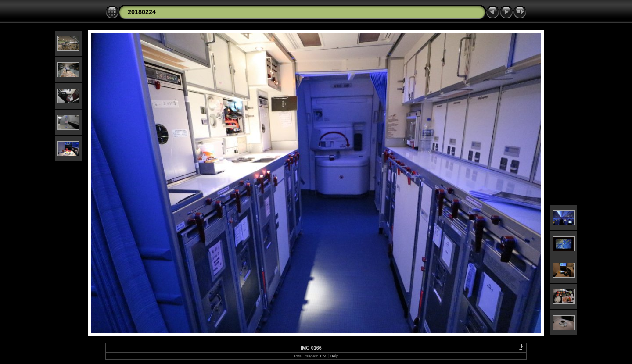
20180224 (142, 12)
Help (334, 356)
